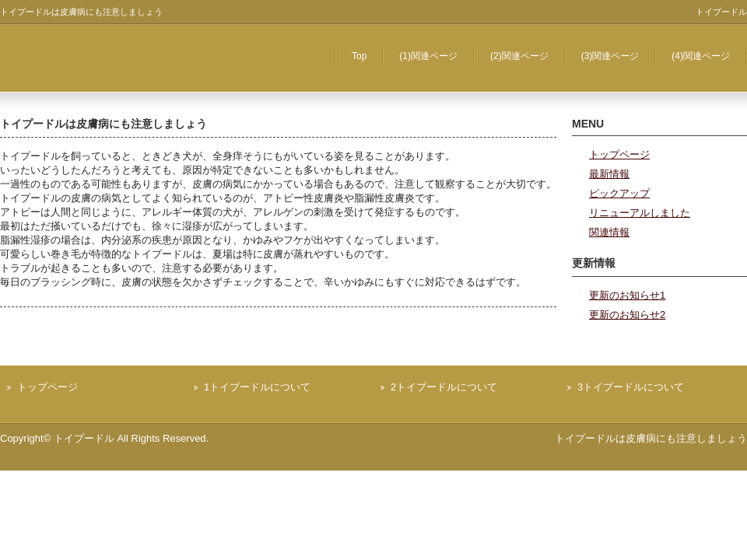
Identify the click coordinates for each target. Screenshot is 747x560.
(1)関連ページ (428, 56)
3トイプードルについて (631, 387)
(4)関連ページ (701, 56)
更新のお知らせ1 (627, 295)
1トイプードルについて (257, 387)
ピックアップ (619, 193)
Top (359, 56)
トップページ (619, 154)
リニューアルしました (640, 213)
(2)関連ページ (519, 56)
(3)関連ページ (610, 56)
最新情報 (609, 174)
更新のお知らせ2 (627, 315)
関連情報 (609, 232)
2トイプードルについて (444, 387)
